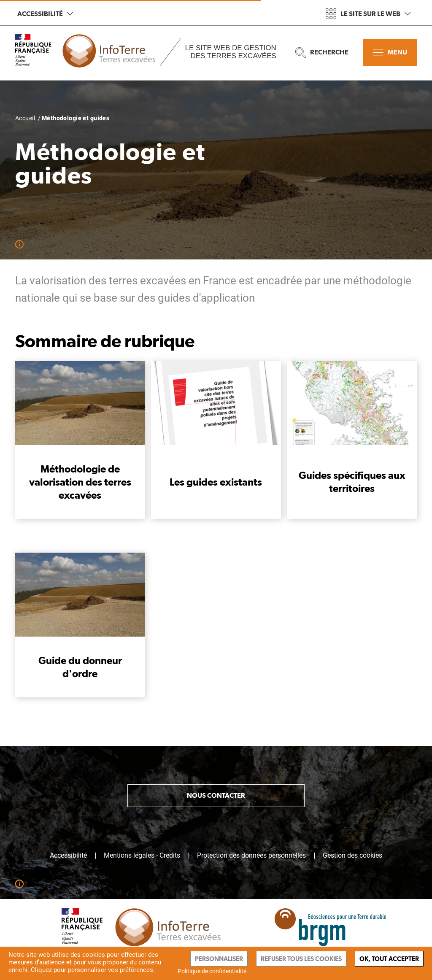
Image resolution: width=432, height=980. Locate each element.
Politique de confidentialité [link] (212, 971)
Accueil (25, 118)
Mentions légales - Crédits (142, 856)
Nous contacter (216, 795)
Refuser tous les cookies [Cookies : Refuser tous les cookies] (301, 959)
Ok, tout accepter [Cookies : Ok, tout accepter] (389, 959)
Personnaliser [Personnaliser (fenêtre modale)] (219, 959)
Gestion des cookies (352, 856)
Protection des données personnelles (251, 856)
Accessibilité (45, 14)
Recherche (322, 53)
